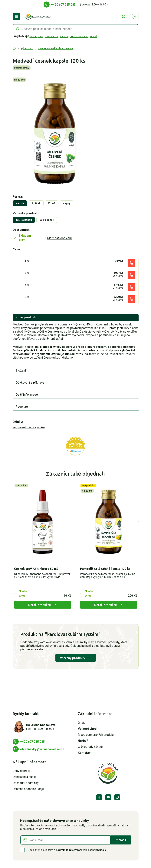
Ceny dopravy (22, 771)
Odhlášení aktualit (24, 777)
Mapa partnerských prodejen (97, 735)
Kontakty (84, 753)
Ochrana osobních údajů (28, 789)
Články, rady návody (91, 747)
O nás (82, 723)
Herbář (83, 741)
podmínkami (64, 850)
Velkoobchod (87, 729)
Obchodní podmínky (26, 783)
